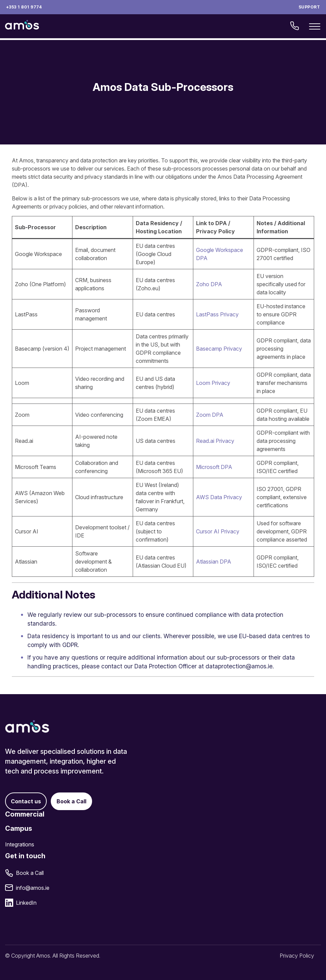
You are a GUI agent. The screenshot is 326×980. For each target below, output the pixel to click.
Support (309, 7)
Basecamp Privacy (219, 349)
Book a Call (71, 801)
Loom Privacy (213, 383)
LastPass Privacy (217, 314)
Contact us (26, 801)
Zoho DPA (209, 284)
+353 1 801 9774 (24, 7)
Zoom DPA (210, 415)
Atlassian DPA (214, 562)
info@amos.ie (33, 888)
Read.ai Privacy (215, 441)
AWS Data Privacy (219, 497)
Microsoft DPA (214, 467)
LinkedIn (26, 903)
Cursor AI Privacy (218, 531)
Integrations (20, 844)
